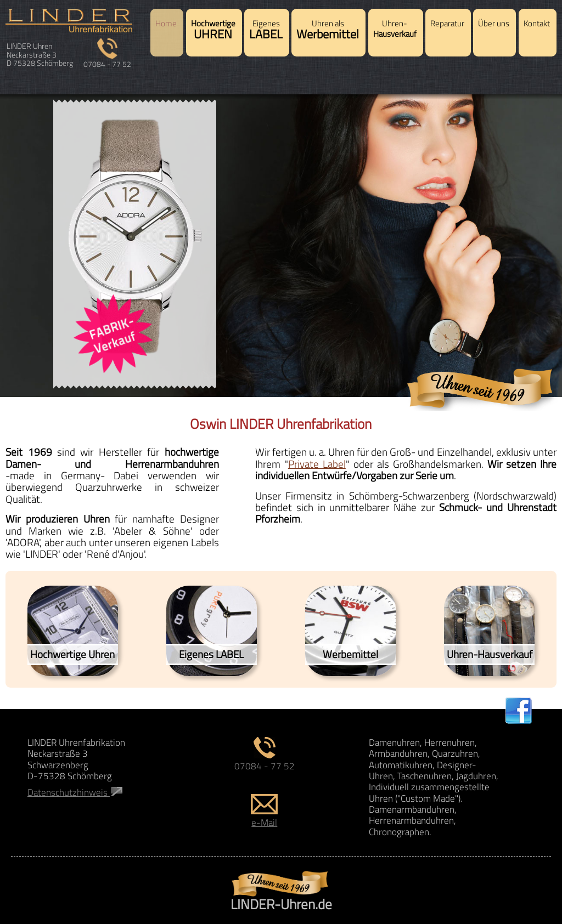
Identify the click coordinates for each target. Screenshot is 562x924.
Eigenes (266, 30)
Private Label (317, 464)
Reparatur (447, 24)
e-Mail (264, 817)
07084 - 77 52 (107, 60)
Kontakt (537, 24)
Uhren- (395, 29)
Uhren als (328, 30)
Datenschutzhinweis (75, 792)
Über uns (494, 24)
